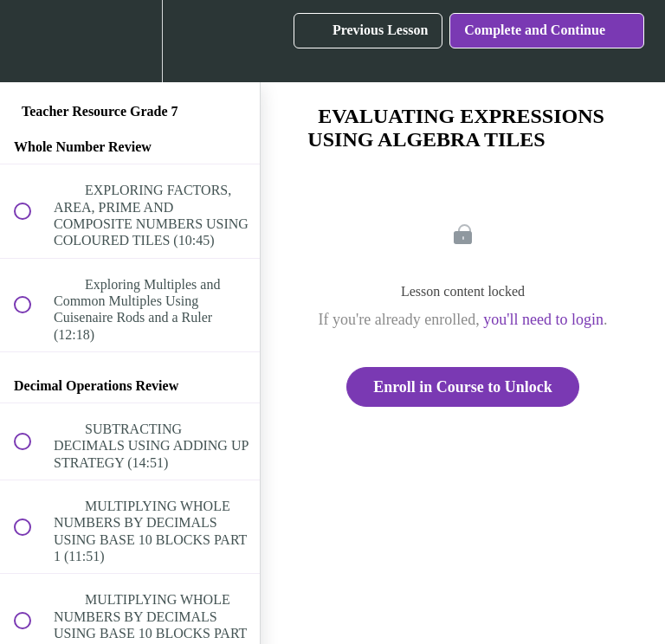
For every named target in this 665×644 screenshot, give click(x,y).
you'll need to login (543, 319)
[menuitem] (130, 41)
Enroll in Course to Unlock (463, 387)
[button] (32, 41)
